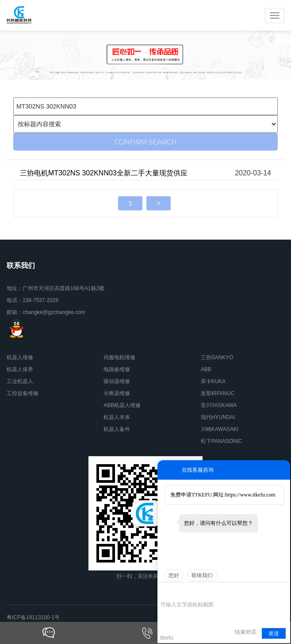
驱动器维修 (117, 381)
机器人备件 (117, 429)
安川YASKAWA (219, 405)
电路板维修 (117, 369)
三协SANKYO (217, 357)
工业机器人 (20, 381)
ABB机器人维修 (122, 405)
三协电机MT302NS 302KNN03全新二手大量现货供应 (104, 173)
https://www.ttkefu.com (250, 495)
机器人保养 (20, 369)
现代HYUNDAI (218, 417)
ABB (206, 369)
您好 (174, 575)
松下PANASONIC (222, 441)
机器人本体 (117, 417)
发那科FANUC (218, 393)
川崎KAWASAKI (220, 429)
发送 (274, 633)
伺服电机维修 (119, 357)
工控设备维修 (23, 393)
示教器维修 (117, 393)
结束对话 (245, 632)
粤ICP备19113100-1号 (33, 617)
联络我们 (202, 575)
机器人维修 (20, 357)
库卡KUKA (213, 381)
